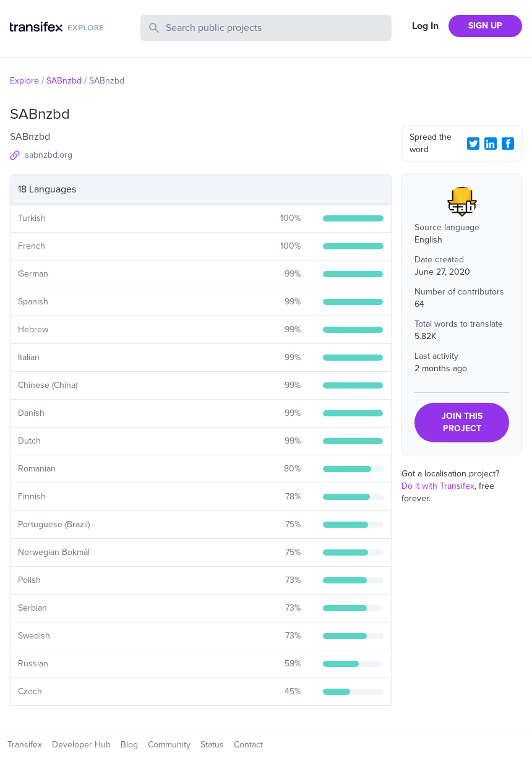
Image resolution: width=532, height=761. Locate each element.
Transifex (25, 745)
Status (212, 745)
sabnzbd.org (49, 155)
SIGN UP (485, 26)
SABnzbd (64, 81)
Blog (129, 745)
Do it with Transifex (438, 486)
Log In (425, 26)
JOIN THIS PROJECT (462, 422)
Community (169, 745)
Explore (24, 81)
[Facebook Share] (508, 144)
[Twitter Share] (473, 144)
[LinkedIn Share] (491, 144)
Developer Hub (81, 745)
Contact (248, 745)
